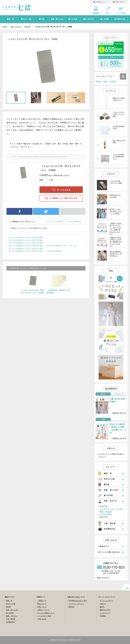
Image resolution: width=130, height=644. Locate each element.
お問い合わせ (42, 619)
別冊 (103, 419)
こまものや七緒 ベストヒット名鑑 (116, 182)
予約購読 (103, 616)
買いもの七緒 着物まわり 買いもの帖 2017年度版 (26, 237)
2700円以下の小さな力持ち (115, 196)
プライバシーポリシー (76, 604)
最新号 (103, 394)
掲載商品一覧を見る (119, 413)
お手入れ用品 (106, 514)
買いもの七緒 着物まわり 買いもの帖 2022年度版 (26, 251)
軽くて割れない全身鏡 (119, 141)
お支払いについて (43, 610)
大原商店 (113, 81)
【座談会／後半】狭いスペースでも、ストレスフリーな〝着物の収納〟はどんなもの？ (116, 229)
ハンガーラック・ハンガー (112, 509)
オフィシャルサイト (107, 601)
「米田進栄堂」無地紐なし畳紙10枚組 (58, 291)
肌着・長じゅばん (12, 610)
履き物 (8, 607)
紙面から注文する (103, 578)
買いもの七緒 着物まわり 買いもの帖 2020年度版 (26, 246)
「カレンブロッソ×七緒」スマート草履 (119, 114)
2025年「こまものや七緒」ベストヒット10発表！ (116, 211)
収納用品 (27, 27)
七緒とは (103, 604)
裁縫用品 (104, 517)
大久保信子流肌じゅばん (119, 127)
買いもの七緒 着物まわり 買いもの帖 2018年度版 (26, 240)
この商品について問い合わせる (61, 198)
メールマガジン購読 (44, 616)
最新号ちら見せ (105, 610)
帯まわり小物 (11, 604)
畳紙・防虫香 (106, 512)
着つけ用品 (10, 613)
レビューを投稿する (74, 222)
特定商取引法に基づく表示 (78, 601)
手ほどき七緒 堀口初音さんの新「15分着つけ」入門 (118, 429)
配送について (42, 604)
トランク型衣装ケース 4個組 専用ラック (119, 157)
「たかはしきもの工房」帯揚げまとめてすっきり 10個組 (32, 291)
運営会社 (72, 607)
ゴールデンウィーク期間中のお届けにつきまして (111, 455)
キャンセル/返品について (46, 613)
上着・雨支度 (11, 619)
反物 (105, 81)
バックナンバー (119, 394)
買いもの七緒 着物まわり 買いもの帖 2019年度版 (26, 243)
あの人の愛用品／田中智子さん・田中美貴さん (116, 254)
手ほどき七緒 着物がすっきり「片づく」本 (61, 246)
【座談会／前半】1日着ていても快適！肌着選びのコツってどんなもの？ (116, 242)
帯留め (98, 81)
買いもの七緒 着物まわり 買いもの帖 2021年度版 (26, 248)
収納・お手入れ (16, 27)
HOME (5, 27)
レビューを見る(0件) (56, 222)
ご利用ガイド (42, 601)
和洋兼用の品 (11, 622)
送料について (42, 607)
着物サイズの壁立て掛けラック (119, 99)
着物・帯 (9, 601)
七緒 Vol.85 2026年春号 (117, 400)
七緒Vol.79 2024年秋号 (54, 251)
